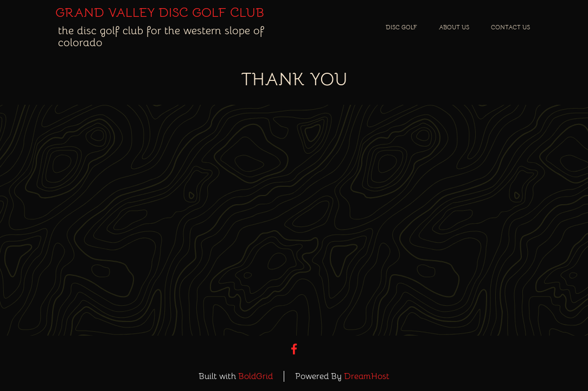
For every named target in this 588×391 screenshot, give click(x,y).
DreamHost (367, 376)
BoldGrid (255, 376)
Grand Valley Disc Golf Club (160, 12)
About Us (454, 27)
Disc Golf (401, 27)
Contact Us (510, 27)
